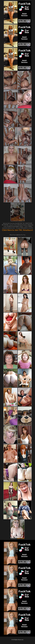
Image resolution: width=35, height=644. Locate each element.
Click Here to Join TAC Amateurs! (17, 230)
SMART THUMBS (21, 539)
